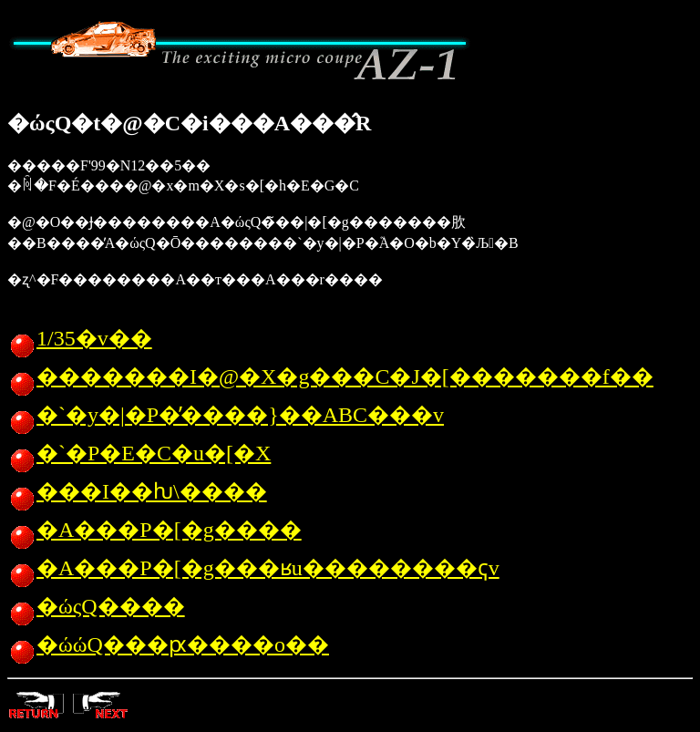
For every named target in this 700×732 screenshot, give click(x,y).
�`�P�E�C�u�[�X (139, 453)
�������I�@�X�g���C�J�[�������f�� (330, 376)
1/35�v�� (80, 338)
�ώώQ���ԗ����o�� (168, 644)
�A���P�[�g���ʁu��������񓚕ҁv (253, 568)
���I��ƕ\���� (137, 491)
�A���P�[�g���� (154, 530)
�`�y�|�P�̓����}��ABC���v (226, 415)
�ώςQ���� (96, 606)
